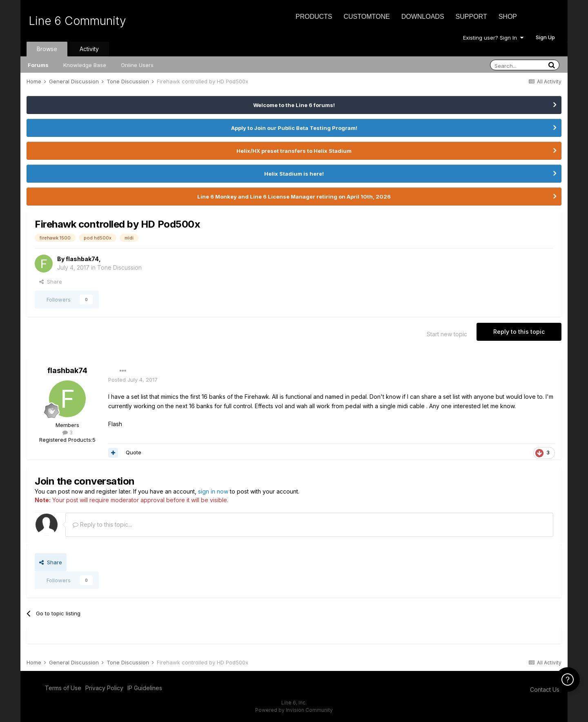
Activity (89, 49)
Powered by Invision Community (294, 710)
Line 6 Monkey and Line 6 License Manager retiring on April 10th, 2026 (294, 197)
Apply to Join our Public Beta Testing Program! (294, 128)
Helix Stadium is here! (294, 174)
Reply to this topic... (102, 524)
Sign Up (545, 37)
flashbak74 (82, 259)
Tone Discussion (119, 267)
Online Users (137, 65)
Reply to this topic (519, 332)
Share (51, 282)
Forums (38, 65)
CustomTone (366, 17)
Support (471, 17)
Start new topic (447, 334)
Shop (508, 17)
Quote (134, 452)
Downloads (423, 17)
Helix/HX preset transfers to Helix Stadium (294, 151)
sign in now (213, 491)
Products (314, 17)
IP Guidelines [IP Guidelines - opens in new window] (145, 688)
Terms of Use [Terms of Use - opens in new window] (63, 688)
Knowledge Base (85, 65)
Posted (133, 380)
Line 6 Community (77, 21)
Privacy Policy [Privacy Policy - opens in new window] (104, 688)
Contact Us (545, 690)
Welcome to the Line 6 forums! (294, 105)
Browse (47, 49)
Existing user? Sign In (493, 38)
